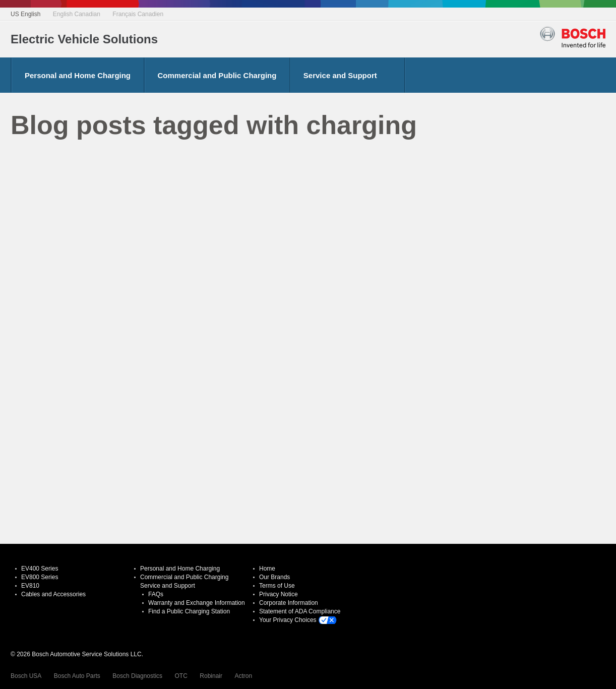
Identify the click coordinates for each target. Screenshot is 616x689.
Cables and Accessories (53, 594)
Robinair (211, 676)
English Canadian (77, 14)
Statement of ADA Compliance (300, 611)
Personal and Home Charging (78, 75)
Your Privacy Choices (288, 620)
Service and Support (340, 75)
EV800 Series (40, 577)
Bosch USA (26, 676)
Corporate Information (289, 603)
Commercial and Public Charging (217, 75)
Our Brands (274, 577)
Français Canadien (138, 14)
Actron (243, 676)
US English (25, 14)
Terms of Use (277, 586)
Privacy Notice (279, 594)
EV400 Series (40, 569)
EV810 (30, 586)
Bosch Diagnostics (137, 676)
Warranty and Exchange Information (197, 603)
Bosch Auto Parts (77, 676)
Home (267, 569)
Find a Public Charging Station (189, 611)
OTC (181, 676)
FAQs (156, 594)
